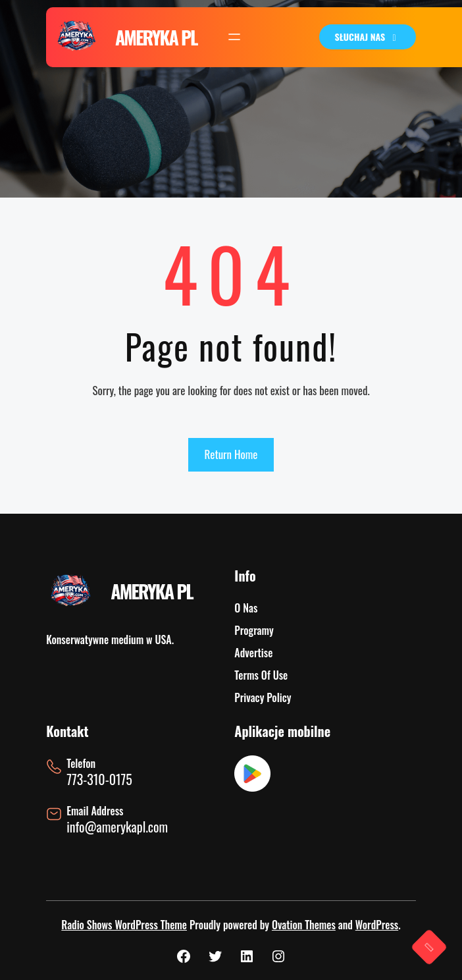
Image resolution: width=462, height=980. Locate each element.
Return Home (231, 454)
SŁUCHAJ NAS (368, 37)
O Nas (246, 608)
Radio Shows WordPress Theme (124, 925)
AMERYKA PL (156, 37)
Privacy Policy (263, 697)
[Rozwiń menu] (234, 37)
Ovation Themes (304, 925)
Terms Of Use (261, 675)
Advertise (253, 653)
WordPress (377, 925)
